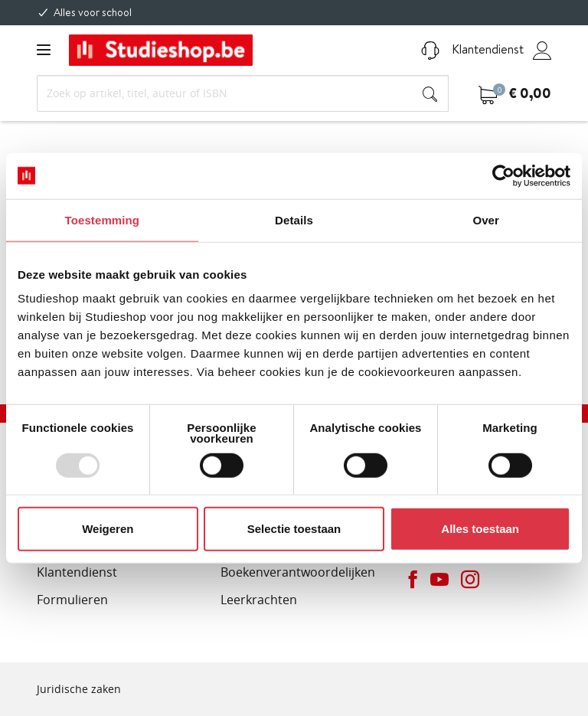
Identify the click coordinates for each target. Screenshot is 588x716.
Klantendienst (472, 49)
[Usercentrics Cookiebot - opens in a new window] (503, 175)
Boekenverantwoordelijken (298, 572)
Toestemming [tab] (103, 219)
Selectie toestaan (294, 529)
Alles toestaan (480, 529)
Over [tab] (486, 219)
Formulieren (72, 600)
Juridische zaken (79, 689)
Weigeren (108, 529)
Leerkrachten (259, 600)
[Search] (243, 93)
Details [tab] (294, 219)
